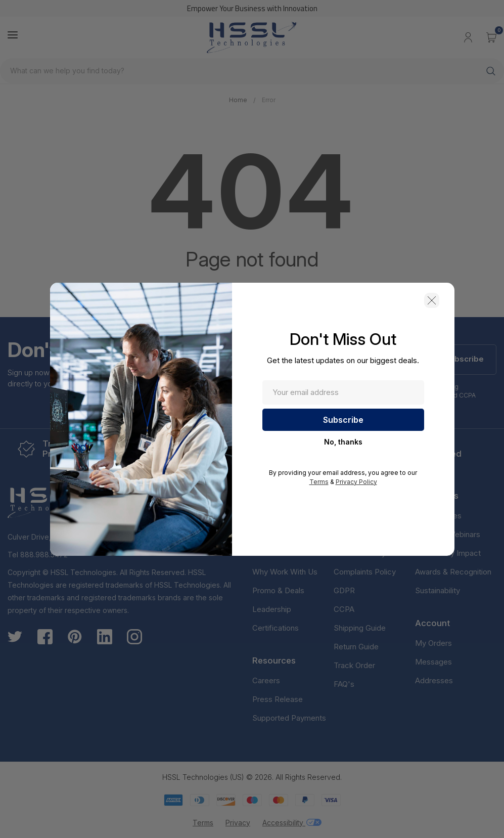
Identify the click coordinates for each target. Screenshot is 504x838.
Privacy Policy (356, 482)
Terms (319, 482)
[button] (432, 300)
